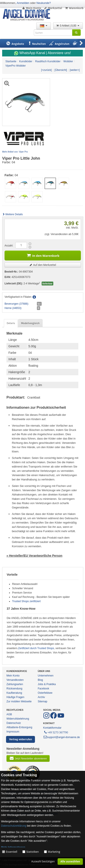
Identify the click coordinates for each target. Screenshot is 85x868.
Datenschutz (14, 723)
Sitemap (42, 701)
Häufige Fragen (15, 697)
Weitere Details (13, 214)
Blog (40, 680)
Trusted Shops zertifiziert (26, 601)
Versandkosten (15, 680)
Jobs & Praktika (47, 684)
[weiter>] (75, 70)
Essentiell (11, 852)
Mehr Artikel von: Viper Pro (15, 152)
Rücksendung (14, 689)
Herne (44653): (13, 308)
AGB (9, 714)
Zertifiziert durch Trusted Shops (36, 648)
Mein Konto (31, 8)
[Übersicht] (61, 70)
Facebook (43, 689)
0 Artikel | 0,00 (68, 26)
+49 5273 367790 (56, 732)
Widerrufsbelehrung (18, 719)
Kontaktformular (52, 728)
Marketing (54, 852)
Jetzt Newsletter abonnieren (28, 758)
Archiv (41, 697)
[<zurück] (46, 70)
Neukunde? (44, 3)
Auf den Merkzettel (43, 265)
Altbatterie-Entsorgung (19, 727)
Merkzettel (53, 8)
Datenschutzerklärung (14, 826)
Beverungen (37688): (17, 304)
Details (11, 323)
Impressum (13, 732)
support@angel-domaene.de (61, 737)
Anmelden (23, 3)
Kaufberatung (14, 693)
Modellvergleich (30, 323)
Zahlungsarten (15, 684)
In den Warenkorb (43, 255)
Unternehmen (46, 676)
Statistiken (33, 852)
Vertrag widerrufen (20, 739)
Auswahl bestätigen (43, 861)
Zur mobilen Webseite (19, 701)
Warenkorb (74, 8)
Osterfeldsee (45, 693)
